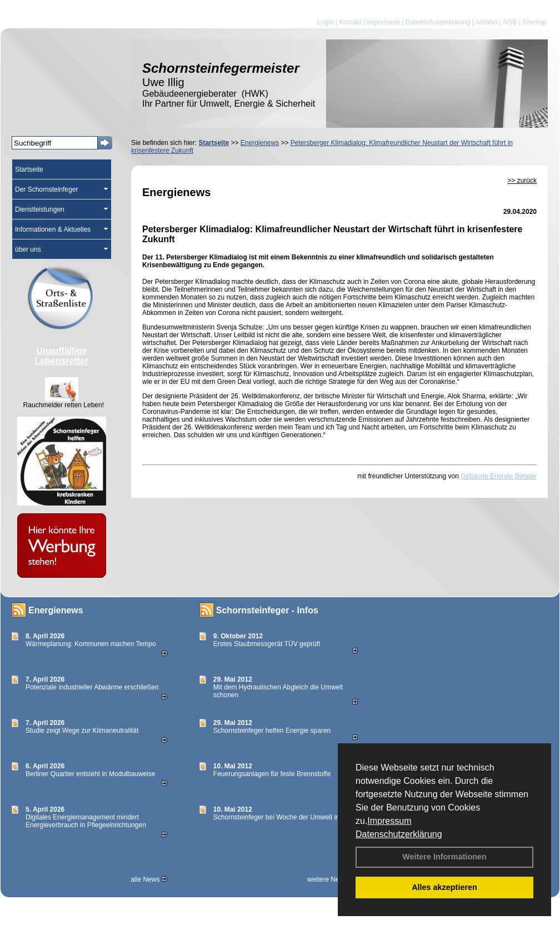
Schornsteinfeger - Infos (267, 610)
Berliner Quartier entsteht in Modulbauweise (90, 774)
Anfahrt (486, 22)
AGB (510, 22)
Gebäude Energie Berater (499, 476)
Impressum (389, 821)
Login (325, 22)
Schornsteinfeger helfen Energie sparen (272, 731)
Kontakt (350, 22)
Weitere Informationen (444, 857)
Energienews (56, 610)
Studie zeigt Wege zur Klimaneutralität (82, 731)
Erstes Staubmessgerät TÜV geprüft (267, 644)
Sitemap (534, 22)
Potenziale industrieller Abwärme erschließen (92, 687)
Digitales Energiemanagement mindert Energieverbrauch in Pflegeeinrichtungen (86, 821)
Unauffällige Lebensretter (62, 356)
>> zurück (522, 181)
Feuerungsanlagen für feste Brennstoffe (272, 774)
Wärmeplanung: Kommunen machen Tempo (91, 644)
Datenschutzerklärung (399, 834)
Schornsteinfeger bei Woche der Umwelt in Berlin (286, 817)
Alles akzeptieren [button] (444, 887)
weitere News (331, 879)
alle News (149, 879)
